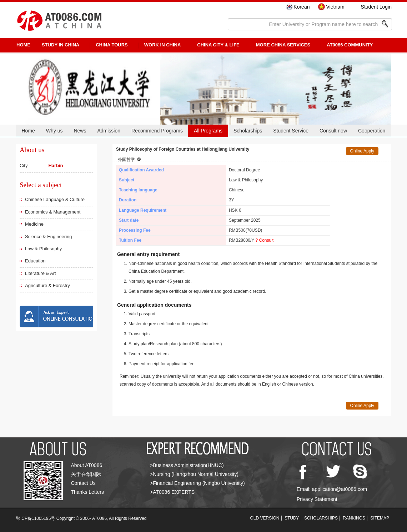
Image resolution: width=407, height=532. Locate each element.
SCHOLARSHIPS (321, 518)
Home (28, 131)
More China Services (283, 45)
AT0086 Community (350, 45)
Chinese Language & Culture (55, 199)
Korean (302, 7)
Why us (54, 131)
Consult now (333, 131)
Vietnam (335, 7)
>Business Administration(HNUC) (187, 465)
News (80, 131)
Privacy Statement (317, 499)
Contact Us (83, 483)
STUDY (292, 518)
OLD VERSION (265, 518)
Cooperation (372, 131)
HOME (23, 45)
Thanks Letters (88, 492)
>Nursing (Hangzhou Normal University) (194, 474)
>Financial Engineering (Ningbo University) (197, 483)
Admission (109, 131)
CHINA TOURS (112, 45)
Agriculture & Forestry (47, 285)
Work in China (163, 45)
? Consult (264, 240)
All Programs (208, 131)
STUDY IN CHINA (61, 45)
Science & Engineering (49, 237)
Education (35, 261)
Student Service (291, 131)
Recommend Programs (157, 131)
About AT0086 (87, 465)
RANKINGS (354, 518)
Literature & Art (41, 273)
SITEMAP (380, 518)
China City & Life (218, 45)
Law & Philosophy (43, 249)
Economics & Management (53, 212)
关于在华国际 (86, 474)
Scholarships (248, 131)
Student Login (376, 7)
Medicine (34, 224)
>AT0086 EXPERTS (172, 492)
